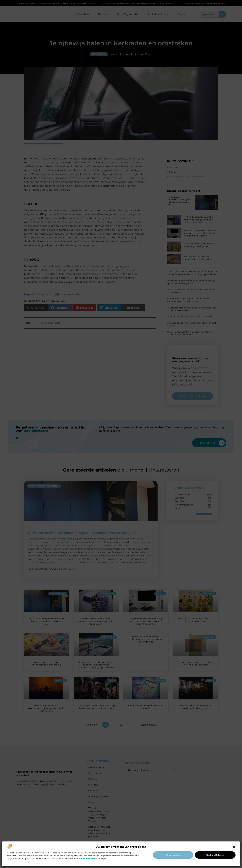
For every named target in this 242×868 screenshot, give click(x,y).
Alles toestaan (173, 855)
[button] (234, 847)
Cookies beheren (215, 855)
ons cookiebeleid (87, 859)
